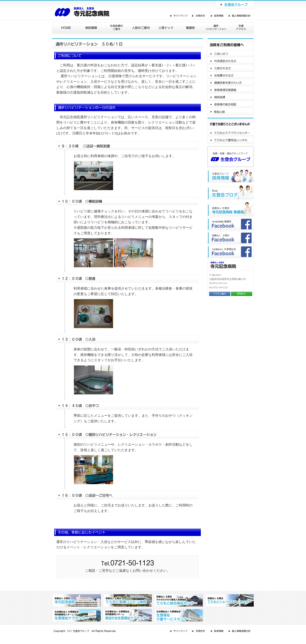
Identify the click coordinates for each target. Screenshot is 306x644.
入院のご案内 (141, 27)
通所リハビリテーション (216, 27)
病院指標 (231, 97)
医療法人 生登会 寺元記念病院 (83, 10)
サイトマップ (179, 16)
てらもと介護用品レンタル (231, 140)
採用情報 (217, 16)
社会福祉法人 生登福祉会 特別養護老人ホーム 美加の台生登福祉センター (127, 615)
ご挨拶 (231, 54)
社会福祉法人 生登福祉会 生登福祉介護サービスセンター (178, 615)
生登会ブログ (231, 192)
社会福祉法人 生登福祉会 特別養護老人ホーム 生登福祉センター (76, 615)
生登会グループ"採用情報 (231, 176)
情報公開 (231, 111)
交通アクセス (241, 27)
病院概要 (91, 27)
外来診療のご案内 (116, 27)
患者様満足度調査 (231, 90)
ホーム (65, 27)
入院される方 (231, 68)
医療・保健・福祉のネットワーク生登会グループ (231, 156)
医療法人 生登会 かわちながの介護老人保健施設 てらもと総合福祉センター (178, 600)
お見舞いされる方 (231, 75)
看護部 (191, 27)
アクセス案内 (220, 294)
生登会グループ (235, 4)
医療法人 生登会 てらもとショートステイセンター (229, 600)
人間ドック (166, 27)
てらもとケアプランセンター (231, 133)
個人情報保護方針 (240, 16)
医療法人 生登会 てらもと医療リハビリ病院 (127, 600)
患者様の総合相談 (231, 104)
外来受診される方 (231, 61)
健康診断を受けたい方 (231, 82)
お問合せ (199, 16)
